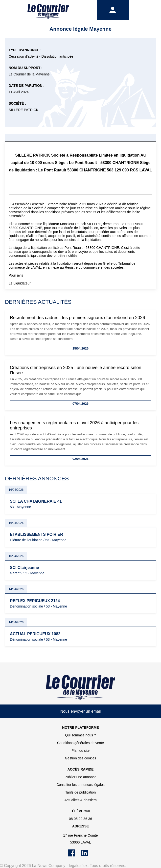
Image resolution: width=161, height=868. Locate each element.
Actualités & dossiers (81, 800)
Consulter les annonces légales (80, 785)
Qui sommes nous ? (80, 735)
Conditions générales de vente (80, 743)
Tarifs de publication (81, 792)
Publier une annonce (80, 777)
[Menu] (145, 10)
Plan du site (80, 751)
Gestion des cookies (80, 758)
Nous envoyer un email (81, 711)
